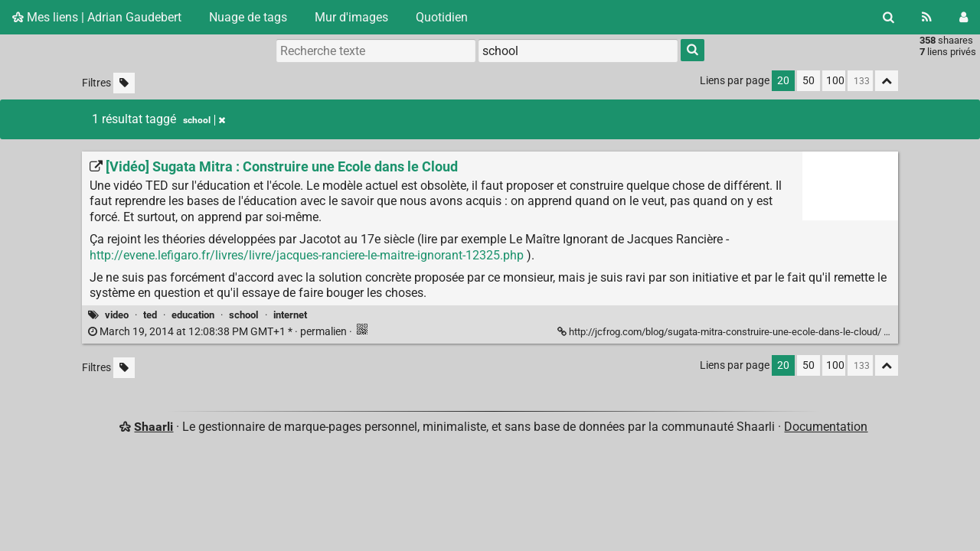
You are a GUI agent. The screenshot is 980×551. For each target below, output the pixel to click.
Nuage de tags (248, 17)
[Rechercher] (889, 17)
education (193, 315)
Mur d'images (351, 17)
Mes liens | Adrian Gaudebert (97, 17)
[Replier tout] (887, 81)
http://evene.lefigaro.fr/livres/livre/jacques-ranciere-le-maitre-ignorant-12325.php (307, 255)
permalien (219, 332)
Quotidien (442, 17)
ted (150, 315)
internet (290, 315)
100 (835, 81)
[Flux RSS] (927, 17)
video (117, 315)
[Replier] (892, 331)
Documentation (826, 427)
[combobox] (578, 51)
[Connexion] (964, 17)
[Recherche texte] (376, 51)
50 (808, 81)
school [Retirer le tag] (204, 120)
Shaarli (154, 427)
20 (783, 81)
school (243, 315)
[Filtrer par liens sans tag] (124, 83)
